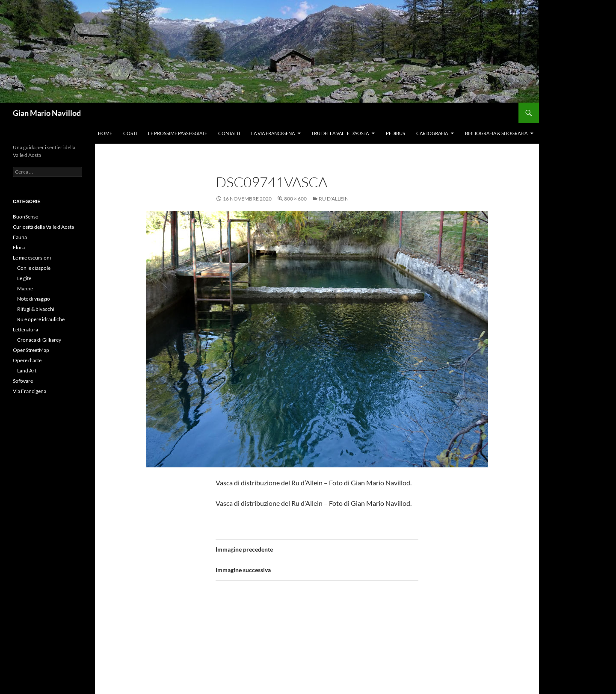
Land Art (27, 371)
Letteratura (25, 329)
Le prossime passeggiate (178, 133)
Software (23, 381)
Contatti (229, 133)
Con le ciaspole (34, 268)
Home (105, 133)
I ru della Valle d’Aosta (340, 133)
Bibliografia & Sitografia (496, 133)
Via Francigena (30, 391)
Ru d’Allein (334, 199)
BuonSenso (26, 217)
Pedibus (395, 133)
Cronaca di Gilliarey (39, 340)
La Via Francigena (273, 133)
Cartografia (432, 133)
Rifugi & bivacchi (36, 309)
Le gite (24, 278)
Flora (19, 247)
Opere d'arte (27, 360)
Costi (130, 133)
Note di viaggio (34, 299)
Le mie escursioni (32, 258)
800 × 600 (295, 199)
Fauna (20, 237)
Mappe (25, 288)
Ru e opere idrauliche (41, 319)
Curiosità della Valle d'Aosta (43, 227)
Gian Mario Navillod (47, 113)
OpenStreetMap (31, 350)
